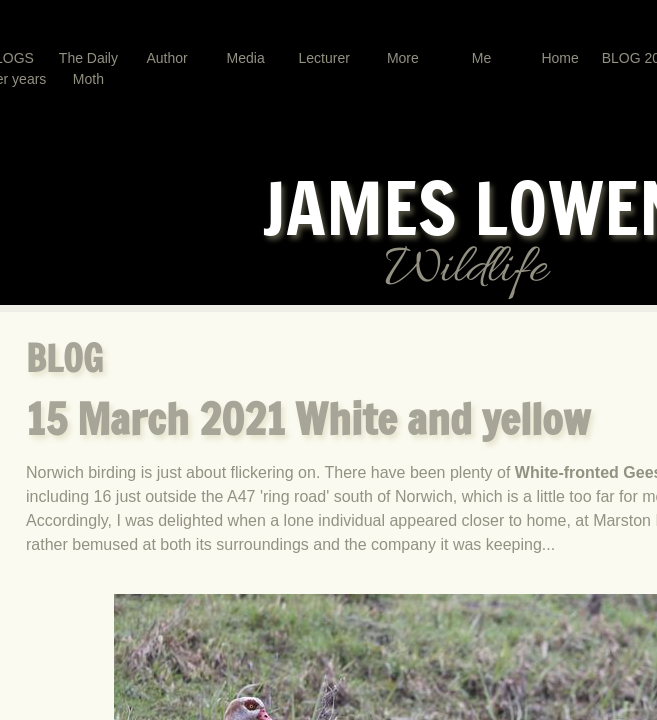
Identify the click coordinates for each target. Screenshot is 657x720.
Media (246, 58)
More (403, 58)
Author (166, 58)
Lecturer (324, 58)
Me (481, 58)
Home (559, 58)
